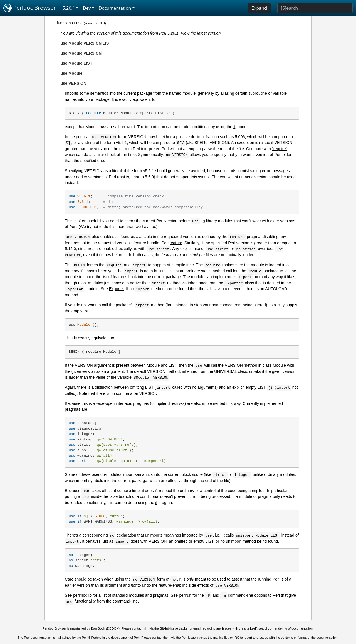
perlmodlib (82, 595)
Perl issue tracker (194, 638)
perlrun (185, 595)
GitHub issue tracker (174, 628)
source (90, 23)
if (234, 127)
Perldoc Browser (30, 8)
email (197, 628)
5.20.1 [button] (69, 8)
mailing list (221, 638)
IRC (236, 638)
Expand (259, 8)
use (79, 23)
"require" (280, 149)
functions (65, 23)
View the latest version (201, 33)
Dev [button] (87, 8)
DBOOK (113, 628)
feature (176, 243)
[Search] (315, 8)
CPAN (101, 23)
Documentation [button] (115, 8)
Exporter (117, 289)
